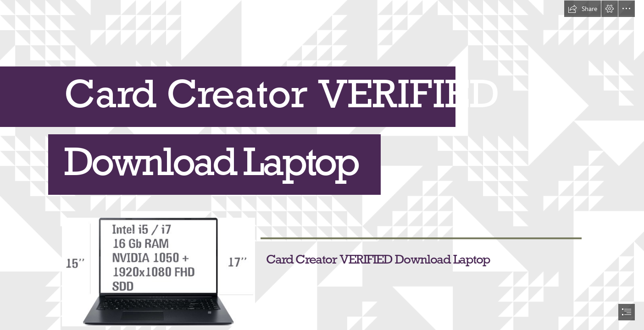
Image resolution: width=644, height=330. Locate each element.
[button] (583, 9)
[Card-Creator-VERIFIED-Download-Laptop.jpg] (158, 272)
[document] (322, 165)
